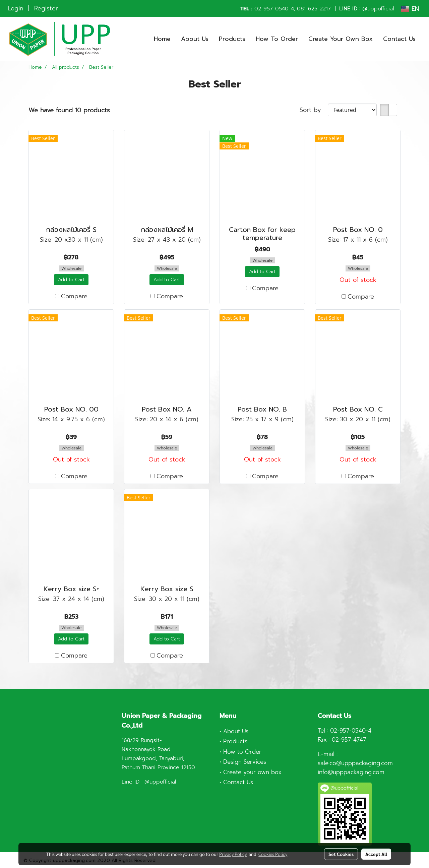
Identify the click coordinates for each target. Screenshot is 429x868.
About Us (195, 39)
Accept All (376, 854)
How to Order (242, 752)
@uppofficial (378, 9)
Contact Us (399, 39)
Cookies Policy (273, 854)
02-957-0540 (271, 9)
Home (162, 39)
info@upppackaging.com (351, 772)
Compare (74, 296)
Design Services (245, 762)
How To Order (277, 39)
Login (16, 8)
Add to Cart (71, 280)
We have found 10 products (69, 110)
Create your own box (252, 772)
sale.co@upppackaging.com (355, 763)
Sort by (314, 110)
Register (46, 8)
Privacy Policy (233, 854)
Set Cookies (341, 854)
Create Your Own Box (341, 39)
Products (232, 39)
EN (410, 9)
